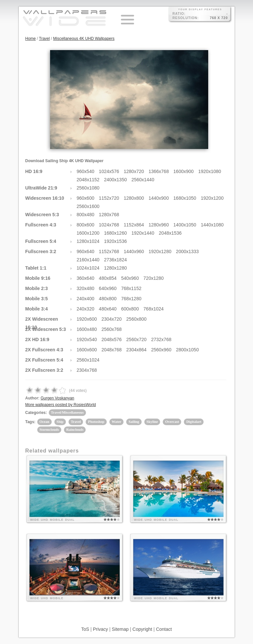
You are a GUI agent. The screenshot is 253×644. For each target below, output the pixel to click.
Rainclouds (75, 429)
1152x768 (109, 251)
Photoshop (96, 422)
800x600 (86, 225)
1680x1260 (115, 233)
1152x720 (109, 198)
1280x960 (159, 225)
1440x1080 (212, 225)
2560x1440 (143, 180)
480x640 (108, 309)
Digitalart (194, 422)
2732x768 (161, 339)
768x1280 (131, 299)
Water (116, 422)
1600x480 (87, 329)
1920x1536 (115, 241)
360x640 (86, 278)
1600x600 (87, 350)
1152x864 (134, 225)
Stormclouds (49, 429)
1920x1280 (160, 251)
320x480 (86, 288)
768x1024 (154, 309)
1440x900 (159, 198)
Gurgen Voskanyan (57, 398)
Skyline (152, 422)
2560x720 (136, 339)
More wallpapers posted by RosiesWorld (61, 405)
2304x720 (112, 319)
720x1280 (154, 278)
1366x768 (159, 171)
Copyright (142, 629)
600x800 (130, 309)
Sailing (134, 422)
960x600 (86, 198)
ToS (85, 629)
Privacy (100, 629)
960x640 (86, 251)
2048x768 (112, 350)
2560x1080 (88, 188)
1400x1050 (185, 225)
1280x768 (109, 215)
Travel (44, 39)
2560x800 (136, 319)
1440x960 (134, 251)
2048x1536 (170, 233)
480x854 (108, 278)
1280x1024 (88, 241)
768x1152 (131, 288)
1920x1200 (212, 198)
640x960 (108, 288)
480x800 (108, 299)
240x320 (86, 309)
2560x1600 (88, 206)
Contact (164, 629)
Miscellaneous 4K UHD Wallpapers (84, 39)
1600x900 (183, 171)
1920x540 (87, 339)
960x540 (86, 171)
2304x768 (87, 370)
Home (31, 39)
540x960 (130, 278)
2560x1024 (88, 360)
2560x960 (161, 350)
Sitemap (120, 629)
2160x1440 (88, 260)
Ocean (44, 422)
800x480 (86, 215)
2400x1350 (115, 180)
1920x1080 (210, 171)
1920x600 (87, 319)
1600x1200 (88, 233)
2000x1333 (187, 251)
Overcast (172, 422)
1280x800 (134, 198)
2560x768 (112, 329)
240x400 (86, 299)
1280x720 (134, 171)
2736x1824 (115, 260)
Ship (60, 422)
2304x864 (136, 350)
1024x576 (109, 171)
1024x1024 (88, 268)
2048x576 (112, 339)
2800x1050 (187, 350)
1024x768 (109, 225)
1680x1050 (185, 198)
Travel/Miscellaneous (67, 412)
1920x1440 (143, 233)
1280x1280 (115, 268)
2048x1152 (88, 180)
